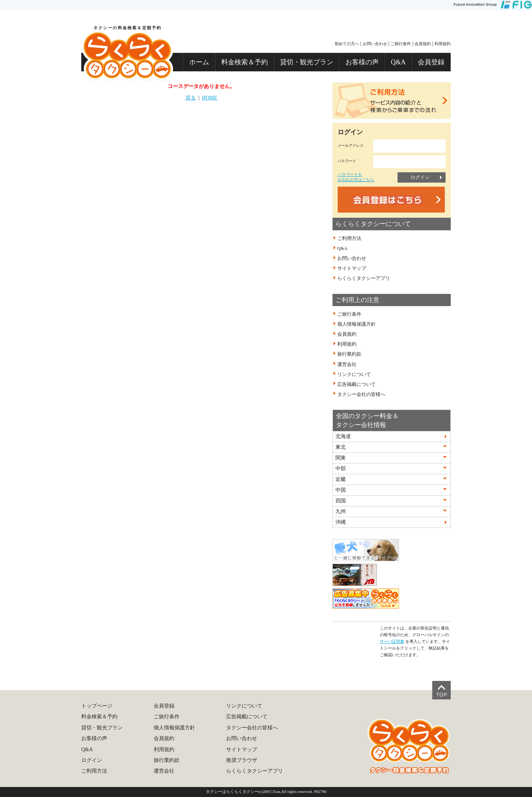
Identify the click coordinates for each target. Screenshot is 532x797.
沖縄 (341, 522)
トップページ (97, 706)
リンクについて (354, 374)
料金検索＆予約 (245, 62)
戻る (191, 98)
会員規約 (423, 44)
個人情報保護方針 (357, 324)
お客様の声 (362, 62)
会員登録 (431, 62)
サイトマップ (352, 268)
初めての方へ (347, 44)
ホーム (199, 62)
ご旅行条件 (401, 44)
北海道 (343, 436)
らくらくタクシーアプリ (364, 278)
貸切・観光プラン (307, 62)
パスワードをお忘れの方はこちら (356, 177)
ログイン (420, 177)
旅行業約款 (349, 354)
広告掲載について (357, 384)
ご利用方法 (349, 238)
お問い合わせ (375, 44)
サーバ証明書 (392, 641)
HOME (210, 98)
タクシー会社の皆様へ (361, 394)
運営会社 (347, 364)
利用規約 (443, 44)
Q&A (398, 62)
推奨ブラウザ (242, 760)
